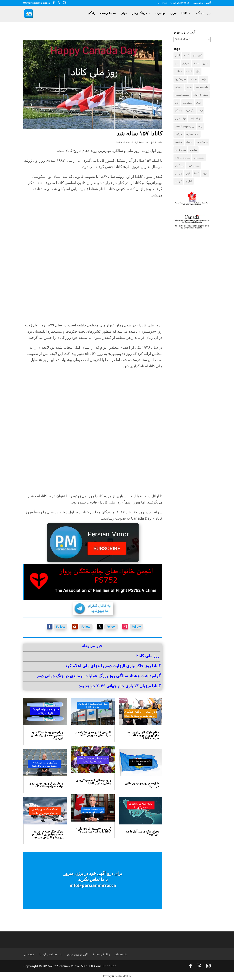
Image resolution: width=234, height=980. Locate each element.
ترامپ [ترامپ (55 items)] (204, 79)
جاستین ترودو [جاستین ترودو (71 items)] (202, 87)
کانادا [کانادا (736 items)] (196, 173)
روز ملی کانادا (147, 656)
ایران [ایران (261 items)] (198, 71)
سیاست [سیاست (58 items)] (179, 142)
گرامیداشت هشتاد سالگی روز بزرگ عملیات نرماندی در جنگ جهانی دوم (99, 676)
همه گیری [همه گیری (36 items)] (179, 165)
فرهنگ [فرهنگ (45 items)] (189, 142)
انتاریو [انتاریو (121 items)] (206, 63)
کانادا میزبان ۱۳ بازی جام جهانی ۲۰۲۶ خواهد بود (120, 686)
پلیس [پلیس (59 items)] (188, 173)
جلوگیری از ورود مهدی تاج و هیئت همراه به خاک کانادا (46, 785)
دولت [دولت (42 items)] (200, 111)
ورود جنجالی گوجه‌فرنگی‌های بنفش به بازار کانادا (94, 782)
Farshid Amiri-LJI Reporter (134, 142)
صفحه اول (162, 3)
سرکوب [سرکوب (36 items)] (179, 134)
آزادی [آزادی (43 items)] (177, 56)
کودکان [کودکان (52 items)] (178, 181)
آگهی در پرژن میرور (202, 3)
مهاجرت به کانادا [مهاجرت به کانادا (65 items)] (182, 158)
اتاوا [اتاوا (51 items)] (177, 63)
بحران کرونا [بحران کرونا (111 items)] (180, 79)
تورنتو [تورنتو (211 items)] (189, 87)
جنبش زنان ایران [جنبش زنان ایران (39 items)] (201, 95)
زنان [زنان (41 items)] (200, 126)
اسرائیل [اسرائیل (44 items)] (186, 63)
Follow (61, 627)
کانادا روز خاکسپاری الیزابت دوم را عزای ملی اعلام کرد (113, 666)
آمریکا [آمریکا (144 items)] (186, 56)
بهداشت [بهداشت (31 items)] (193, 79)
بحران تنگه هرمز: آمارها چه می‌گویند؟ (142, 833)
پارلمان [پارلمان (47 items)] (178, 173)
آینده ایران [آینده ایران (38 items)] (197, 56)
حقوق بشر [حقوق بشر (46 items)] (188, 103)
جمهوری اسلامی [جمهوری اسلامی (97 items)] (182, 95)
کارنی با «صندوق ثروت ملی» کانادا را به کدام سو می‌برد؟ (93, 830)
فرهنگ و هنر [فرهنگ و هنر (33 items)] (202, 142)
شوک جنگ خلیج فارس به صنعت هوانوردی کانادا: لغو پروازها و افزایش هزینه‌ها (47, 834)
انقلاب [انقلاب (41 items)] (189, 71)
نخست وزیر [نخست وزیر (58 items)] (199, 158)
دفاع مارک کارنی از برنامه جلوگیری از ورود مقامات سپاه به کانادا (143, 735)
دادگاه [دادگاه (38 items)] (199, 103)
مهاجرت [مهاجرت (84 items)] (193, 150)
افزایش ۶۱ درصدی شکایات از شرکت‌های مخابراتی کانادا (93, 734)
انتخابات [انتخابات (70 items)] (179, 71)
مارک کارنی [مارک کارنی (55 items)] (180, 150)
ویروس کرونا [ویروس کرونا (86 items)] (194, 165)
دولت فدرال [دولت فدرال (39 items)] (180, 118)
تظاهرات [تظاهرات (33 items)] (179, 87)
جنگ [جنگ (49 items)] (177, 103)
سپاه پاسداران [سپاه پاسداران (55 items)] (193, 134)
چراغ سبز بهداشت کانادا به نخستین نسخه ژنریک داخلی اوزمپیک (47, 735)
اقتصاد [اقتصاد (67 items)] (196, 63)
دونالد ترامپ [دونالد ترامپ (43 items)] (195, 118)
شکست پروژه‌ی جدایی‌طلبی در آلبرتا (142, 785)
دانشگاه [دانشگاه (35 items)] (179, 111)
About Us (121, 954)
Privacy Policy (102, 954)
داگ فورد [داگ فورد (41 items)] (190, 111)
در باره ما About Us (180, 3)
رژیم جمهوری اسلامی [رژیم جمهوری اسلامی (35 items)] (185, 126)
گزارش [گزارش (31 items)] (189, 181)
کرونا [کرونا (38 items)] (205, 173)
